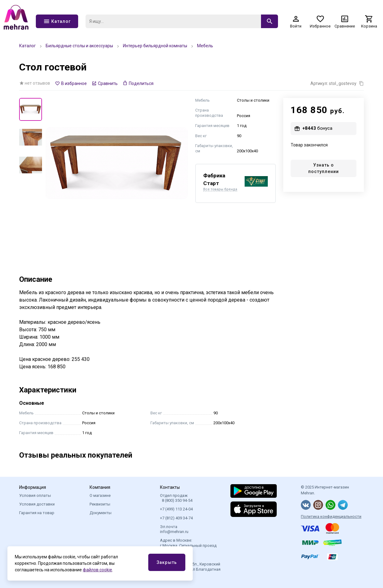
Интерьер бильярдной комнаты (155, 46)
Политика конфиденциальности (331, 516)
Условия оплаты (35, 495)
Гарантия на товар (37, 513)
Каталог (27, 46)
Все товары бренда (220, 189)
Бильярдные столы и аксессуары (79, 46)
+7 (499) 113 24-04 (176, 509)
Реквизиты (100, 504)
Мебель (205, 46)
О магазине (100, 495)
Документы (101, 513)
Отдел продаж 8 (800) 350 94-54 (176, 498)
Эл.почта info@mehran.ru (174, 529)
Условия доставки (37, 504)
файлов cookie (97, 570)
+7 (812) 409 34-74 (176, 518)
